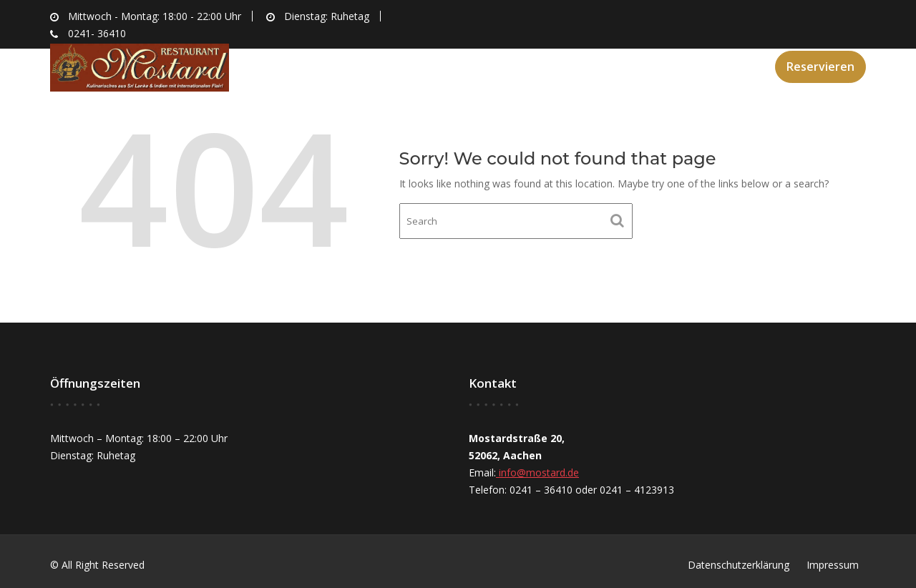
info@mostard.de (537, 472)
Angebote (564, 65)
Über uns (487, 65)
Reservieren (820, 67)
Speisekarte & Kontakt (685, 65)
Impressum (833, 565)
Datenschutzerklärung (739, 565)
